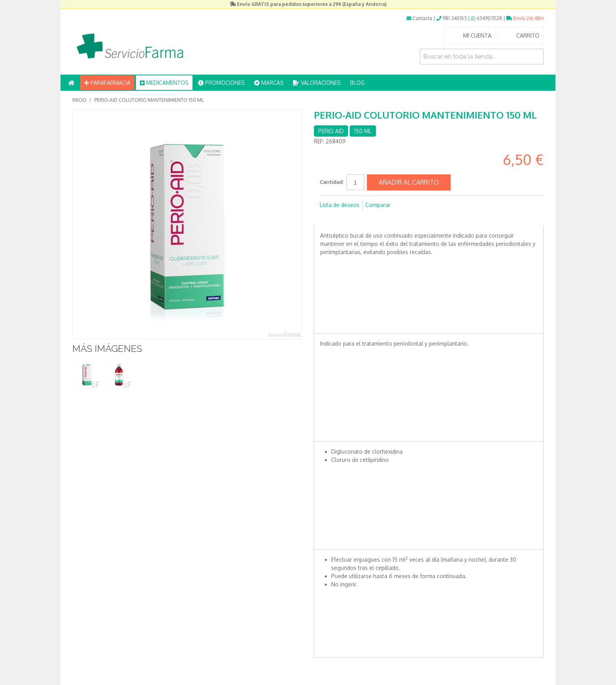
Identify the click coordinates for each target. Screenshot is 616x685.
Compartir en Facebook (328, 218)
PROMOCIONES (221, 83)
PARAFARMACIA (107, 83)
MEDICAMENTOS (164, 83)
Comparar (378, 205)
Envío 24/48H (525, 18)
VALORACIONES (317, 83)
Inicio (79, 100)
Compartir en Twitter (343, 218)
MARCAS (269, 83)
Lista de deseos (340, 205)
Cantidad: (332, 182)
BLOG (357, 83)
